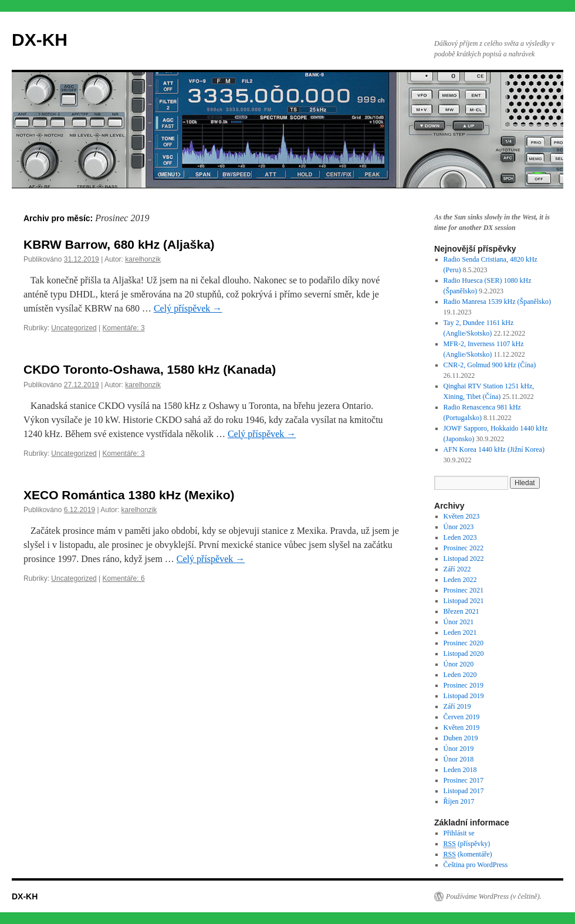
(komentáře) (468, 854)
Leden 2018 (460, 770)
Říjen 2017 (459, 801)
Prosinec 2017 (464, 780)
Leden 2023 (460, 537)
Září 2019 (457, 706)
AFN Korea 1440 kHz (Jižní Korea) (494, 449)
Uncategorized (74, 328)
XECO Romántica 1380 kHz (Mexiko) (129, 495)
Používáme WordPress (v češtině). (494, 896)
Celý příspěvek (188, 308)
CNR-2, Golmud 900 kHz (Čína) (490, 365)
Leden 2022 (460, 580)
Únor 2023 (459, 527)
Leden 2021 (460, 632)
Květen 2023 (462, 516)
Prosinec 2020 (464, 643)
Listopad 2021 (464, 601)
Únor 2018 (459, 759)
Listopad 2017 (464, 791)
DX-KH (40, 40)
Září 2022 (457, 569)
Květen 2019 (462, 727)
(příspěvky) (467, 844)
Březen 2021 (461, 611)
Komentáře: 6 (124, 578)
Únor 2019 (459, 749)
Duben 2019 (461, 738)
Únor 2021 (459, 622)
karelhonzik (143, 259)
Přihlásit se (459, 833)
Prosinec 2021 (464, 590)
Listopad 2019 (464, 696)
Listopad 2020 (464, 654)
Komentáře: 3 (124, 328)
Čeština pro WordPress (476, 865)
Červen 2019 (462, 717)
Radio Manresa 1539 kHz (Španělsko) (497, 302)
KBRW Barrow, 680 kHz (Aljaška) (119, 244)
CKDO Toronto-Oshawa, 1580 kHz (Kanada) (150, 369)
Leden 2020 (460, 675)
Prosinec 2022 (464, 548)
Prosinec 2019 (464, 685)
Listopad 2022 (464, 559)
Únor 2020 (459, 664)
